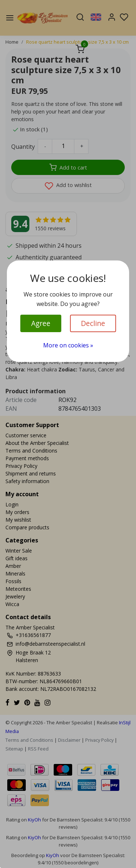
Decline (93, 323)
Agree (41, 323)
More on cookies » (68, 345)
